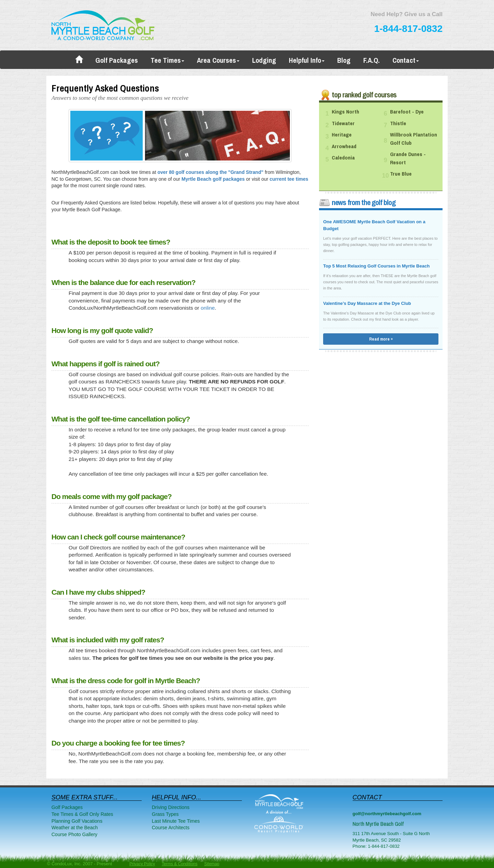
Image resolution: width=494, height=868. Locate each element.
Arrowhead (344, 146)
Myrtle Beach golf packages (213, 179)
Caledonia (343, 158)
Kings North (345, 112)
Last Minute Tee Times (176, 821)
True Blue (401, 174)
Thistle (398, 123)
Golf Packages (117, 60)
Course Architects (171, 828)
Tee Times (167, 60)
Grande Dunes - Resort (408, 158)
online (208, 308)
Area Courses (218, 60)
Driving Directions (171, 807)
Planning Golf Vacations (77, 821)
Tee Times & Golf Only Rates (82, 814)
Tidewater (343, 123)
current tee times (289, 179)
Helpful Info (307, 60)
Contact (406, 60)
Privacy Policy (142, 864)
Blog (344, 60)
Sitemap (212, 864)
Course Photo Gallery (74, 834)
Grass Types (165, 814)
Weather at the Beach (75, 828)
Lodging (264, 60)
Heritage (342, 135)
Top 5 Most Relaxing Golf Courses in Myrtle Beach (376, 266)
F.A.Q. (372, 60)
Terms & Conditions (179, 864)
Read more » (381, 339)
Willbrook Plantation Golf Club (414, 139)
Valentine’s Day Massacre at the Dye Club (367, 303)
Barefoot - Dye (407, 112)
